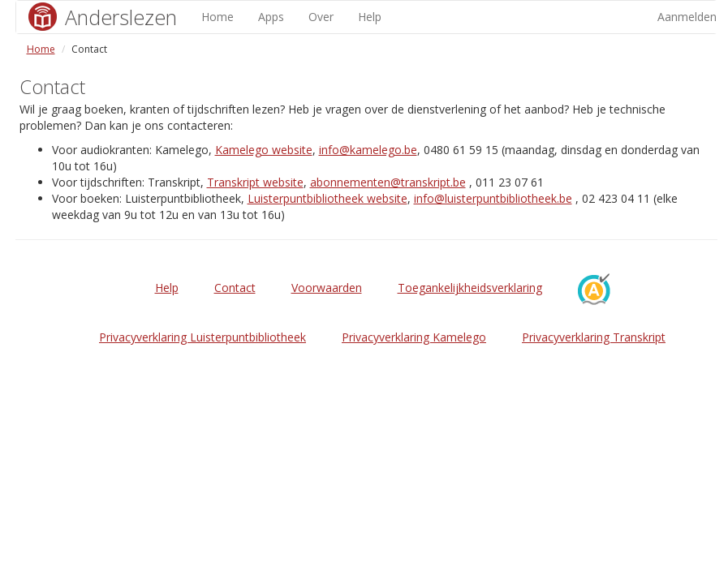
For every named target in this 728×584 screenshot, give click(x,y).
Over (321, 17)
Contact (235, 288)
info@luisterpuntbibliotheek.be (493, 198)
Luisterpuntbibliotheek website (327, 198)
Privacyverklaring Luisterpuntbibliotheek (202, 337)
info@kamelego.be (368, 150)
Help (370, 17)
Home (218, 17)
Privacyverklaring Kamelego (414, 337)
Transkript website (255, 182)
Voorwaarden (327, 288)
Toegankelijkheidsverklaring (470, 288)
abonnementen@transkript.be (388, 182)
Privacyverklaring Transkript (594, 337)
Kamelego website (264, 150)
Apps (271, 17)
